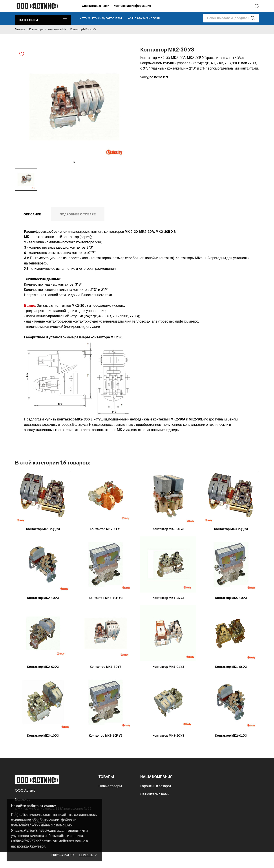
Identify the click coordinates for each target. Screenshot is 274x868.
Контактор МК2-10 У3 (43, 598)
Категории (43, 20)
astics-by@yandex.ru (144, 18)
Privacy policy (63, 855)
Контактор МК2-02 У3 (43, 667)
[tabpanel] (74, 107)
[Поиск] (231, 18)
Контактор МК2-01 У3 (231, 735)
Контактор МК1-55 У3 (168, 598)
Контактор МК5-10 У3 (231, 598)
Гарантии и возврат (156, 786)
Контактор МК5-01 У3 (168, 667)
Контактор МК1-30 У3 (106, 667)
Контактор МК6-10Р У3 (106, 598)
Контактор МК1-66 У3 (231, 667)
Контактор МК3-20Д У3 (231, 529)
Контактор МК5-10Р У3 (106, 735)
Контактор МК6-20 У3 (168, 529)
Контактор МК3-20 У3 (168, 735)
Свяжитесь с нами (96, 6)
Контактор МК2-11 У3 (106, 529)
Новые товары (110, 786)
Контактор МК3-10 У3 (43, 735)
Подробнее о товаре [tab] (78, 214)
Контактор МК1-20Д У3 (43, 529)
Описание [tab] (32, 214)
